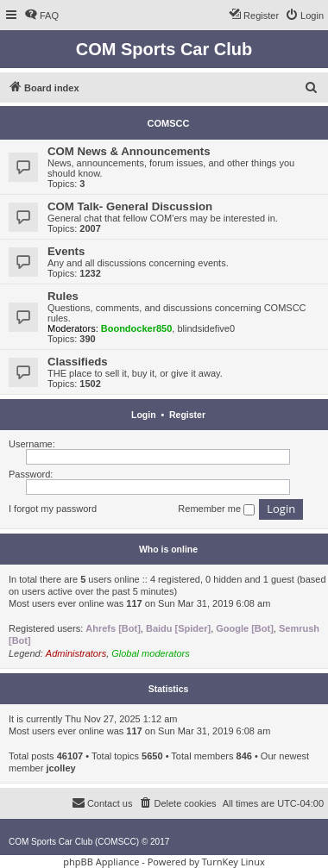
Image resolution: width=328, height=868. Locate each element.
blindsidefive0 (206, 328)
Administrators (76, 653)
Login (144, 415)
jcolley (60, 768)
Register (187, 415)
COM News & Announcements (129, 151)
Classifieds (78, 362)
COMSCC (169, 123)
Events (66, 251)
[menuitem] (41, 16)
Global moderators (151, 653)
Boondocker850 (137, 328)
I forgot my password (53, 509)
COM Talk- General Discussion (130, 206)
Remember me (216, 509)
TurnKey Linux (233, 862)
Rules (63, 296)
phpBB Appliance (101, 862)
